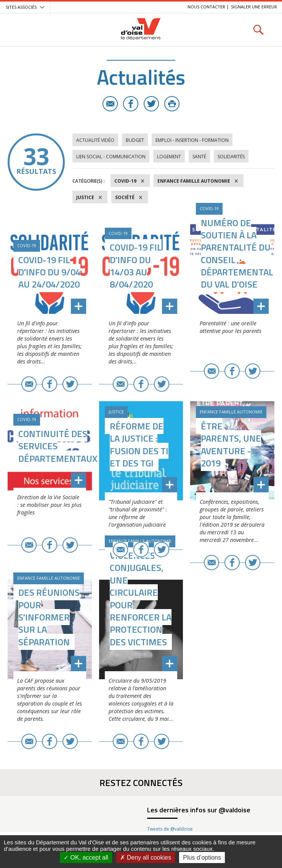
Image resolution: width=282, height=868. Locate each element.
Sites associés (21, 7)
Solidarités (231, 157)
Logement (169, 157)
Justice (85, 197)
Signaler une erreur (254, 7)
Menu (24, 30)
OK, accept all (86, 858)
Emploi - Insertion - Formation (192, 140)
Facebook (131, 104)
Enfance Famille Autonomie (194, 181)
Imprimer (172, 104)
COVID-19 (125, 181)
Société (125, 197)
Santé (199, 157)
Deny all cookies (146, 858)
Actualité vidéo (95, 140)
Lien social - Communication (111, 157)
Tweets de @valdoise (170, 829)
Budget (135, 140)
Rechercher (258, 30)
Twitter (151, 104)
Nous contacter (206, 7)
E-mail (110, 104)
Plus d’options (202, 858)
